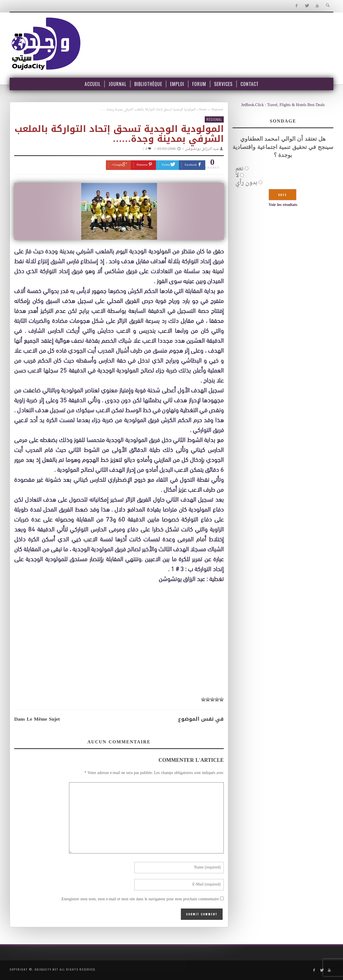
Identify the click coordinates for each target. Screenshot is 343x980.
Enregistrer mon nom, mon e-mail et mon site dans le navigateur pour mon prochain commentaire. (140, 899)
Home (203, 110)
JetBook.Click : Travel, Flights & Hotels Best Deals (283, 105)
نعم (239, 169)
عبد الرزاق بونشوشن (202, 149)
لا (237, 176)
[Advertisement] (119, 651)
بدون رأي (246, 183)
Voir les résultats (283, 205)
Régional (217, 110)
